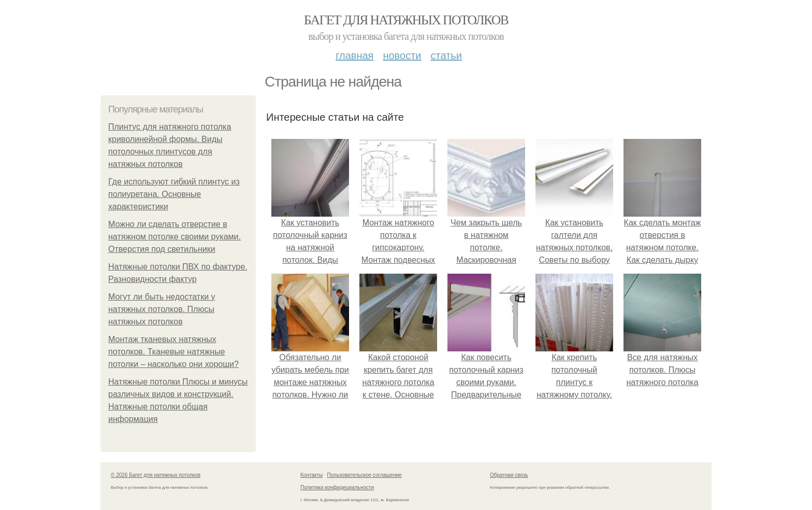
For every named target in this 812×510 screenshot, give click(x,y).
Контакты (311, 475)
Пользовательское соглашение (365, 475)
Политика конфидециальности (337, 487)
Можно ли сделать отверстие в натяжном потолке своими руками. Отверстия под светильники (175, 237)
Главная (354, 55)
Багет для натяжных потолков (406, 20)
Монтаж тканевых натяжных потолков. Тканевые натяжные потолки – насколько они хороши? (173, 352)
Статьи (446, 55)
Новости (402, 55)
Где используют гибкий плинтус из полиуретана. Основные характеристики (174, 194)
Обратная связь (509, 475)
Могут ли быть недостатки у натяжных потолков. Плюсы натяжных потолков (162, 309)
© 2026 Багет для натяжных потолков (156, 475)
